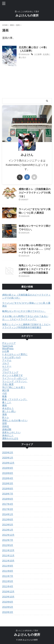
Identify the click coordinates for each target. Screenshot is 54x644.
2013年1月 (8, 530)
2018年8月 (8, 489)
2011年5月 (8, 581)
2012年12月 (8, 535)
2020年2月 (8, 453)
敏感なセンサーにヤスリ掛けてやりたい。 (24, 311)
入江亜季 (38, 54)
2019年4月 (8, 478)
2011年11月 (8, 556)
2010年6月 (8, 602)
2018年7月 (8, 494)
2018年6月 (8, 499)
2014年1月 (8, 514)
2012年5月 (8, 545)
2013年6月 (8, 520)
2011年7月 (8, 576)
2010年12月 (8, 592)
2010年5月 (8, 607)
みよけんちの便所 (27, 15)
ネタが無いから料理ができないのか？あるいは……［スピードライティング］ (35, 249)
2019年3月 (8, 483)
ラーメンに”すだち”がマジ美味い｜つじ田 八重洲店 (26, 304)
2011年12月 (8, 550)
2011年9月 (8, 566)
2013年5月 (8, 525)
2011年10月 (8, 561)
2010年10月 (8, 597)
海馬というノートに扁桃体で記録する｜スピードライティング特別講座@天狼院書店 (35, 269)
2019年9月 (8, 468)
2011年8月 (8, 571)
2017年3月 (8, 509)
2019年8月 (8, 473)
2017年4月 (8, 504)
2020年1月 (8, 458)
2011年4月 (8, 586)
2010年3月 (8, 612)
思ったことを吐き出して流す (27, 631)
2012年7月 (8, 540)
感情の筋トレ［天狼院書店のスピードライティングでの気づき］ (35, 193)
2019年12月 (8, 463)
